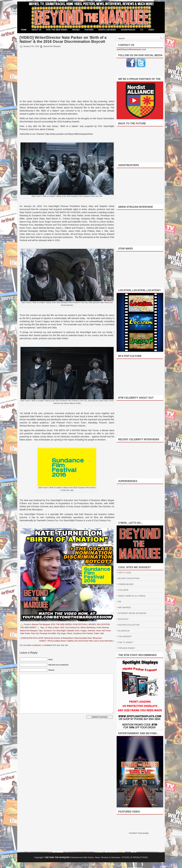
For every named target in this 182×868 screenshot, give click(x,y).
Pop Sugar (61, 633)
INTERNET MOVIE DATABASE (132, 613)
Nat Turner (106, 631)
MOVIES (76, 30)
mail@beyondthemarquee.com (131, 49)
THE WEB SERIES (28, 628)
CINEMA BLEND (126, 584)
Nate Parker (25, 633)
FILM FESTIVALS (80, 624)
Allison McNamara (88, 628)
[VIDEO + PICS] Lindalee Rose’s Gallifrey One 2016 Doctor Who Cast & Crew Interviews (76, 641)
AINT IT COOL (125, 573)
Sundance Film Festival (83, 633)
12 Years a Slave (52, 628)
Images (83, 631)
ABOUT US (36, 30)
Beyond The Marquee (41, 624)
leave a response (34, 645)
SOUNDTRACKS (128, 30)
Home (24, 30)
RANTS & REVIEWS (107, 30)
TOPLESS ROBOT (127, 648)
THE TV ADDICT (126, 642)
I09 (120, 602)
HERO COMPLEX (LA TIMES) (132, 596)
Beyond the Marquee (29, 631)
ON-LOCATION (103, 624)
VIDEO (151, 30)
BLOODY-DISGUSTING (129, 578)
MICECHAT (123, 619)
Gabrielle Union (73, 631)
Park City (35, 633)
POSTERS (89, 30)
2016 (62, 628)
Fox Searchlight (59, 631)
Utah (102, 633)
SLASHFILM (124, 631)
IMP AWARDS (125, 607)
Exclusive (48, 631)
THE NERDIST (125, 636)
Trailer (96, 633)
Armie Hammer (103, 628)
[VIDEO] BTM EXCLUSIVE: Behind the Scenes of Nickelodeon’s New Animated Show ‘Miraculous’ (62, 638)
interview (91, 631)
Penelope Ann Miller (48, 633)
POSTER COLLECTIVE (129, 625)
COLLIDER (123, 590)
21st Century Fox (72, 628)
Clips (41, 631)
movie (98, 631)
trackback (48, 645)
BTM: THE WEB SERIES (57, 30)
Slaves (70, 633)
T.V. (142, 30)
